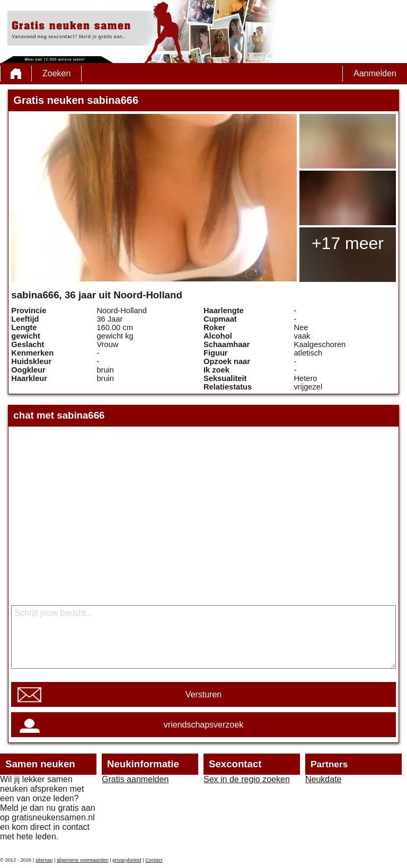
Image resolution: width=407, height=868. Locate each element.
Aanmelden (375, 73)
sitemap (44, 860)
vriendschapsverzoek (203, 725)
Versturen (203, 694)
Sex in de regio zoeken (247, 779)
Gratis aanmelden (135, 779)
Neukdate (324, 779)
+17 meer (348, 243)
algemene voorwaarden (83, 860)
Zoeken (56, 73)
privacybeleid (127, 860)
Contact (154, 860)
